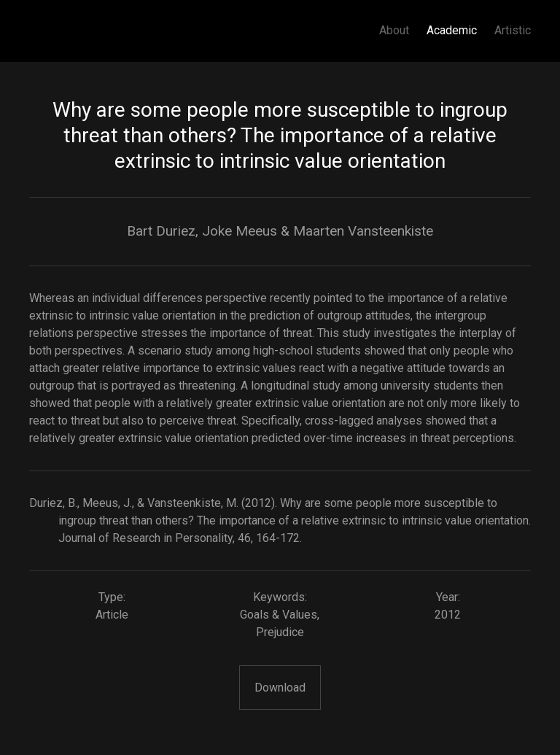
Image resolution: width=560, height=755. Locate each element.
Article (112, 615)
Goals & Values (279, 615)
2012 (448, 615)
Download (280, 688)
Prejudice (280, 632)
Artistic (513, 30)
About (394, 30)
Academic (452, 30)
